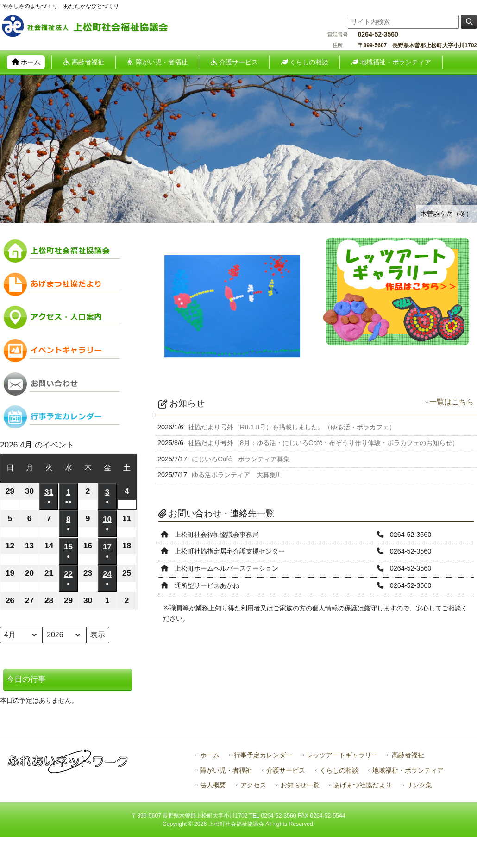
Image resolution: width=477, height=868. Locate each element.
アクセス (253, 785)
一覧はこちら (452, 402)
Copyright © (178, 824)
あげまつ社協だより (363, 785)
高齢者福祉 (408, 755)
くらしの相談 (339, 771)
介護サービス (286, 771)
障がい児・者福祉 (226, 771)
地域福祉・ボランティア (408, 771)
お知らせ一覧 (300, 785)
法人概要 (213, 785)
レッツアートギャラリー (342, 755)
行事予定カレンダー (263, 755)
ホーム (210, 755)
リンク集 (419, 785)
